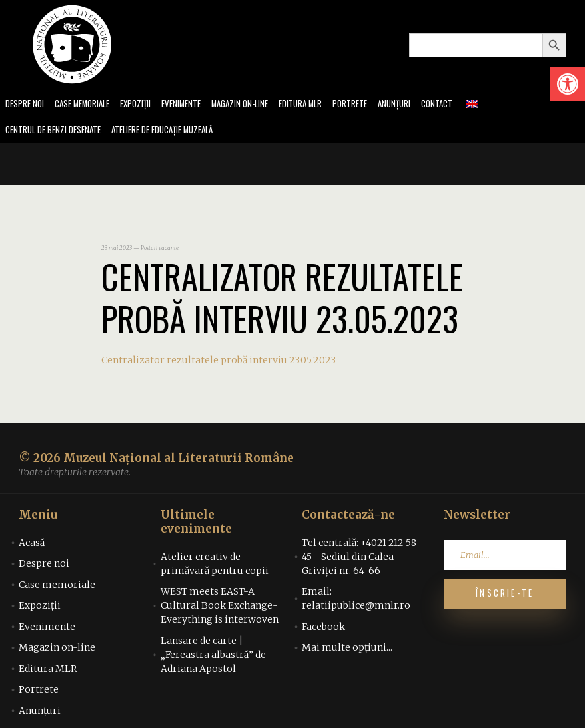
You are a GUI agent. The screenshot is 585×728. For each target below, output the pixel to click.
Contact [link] (467, 104)
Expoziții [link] (146, 104)
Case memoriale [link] (88, 104)
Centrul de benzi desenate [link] (57, 132)
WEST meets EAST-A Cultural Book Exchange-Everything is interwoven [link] (220, 608)
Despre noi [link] (26, 104)
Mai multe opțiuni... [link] (347, 650)
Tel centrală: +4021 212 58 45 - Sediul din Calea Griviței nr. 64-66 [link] (359, 559)
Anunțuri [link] (422, 104)
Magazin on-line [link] (258, 104)
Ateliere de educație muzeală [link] (177, 132)
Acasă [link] (32, 545)
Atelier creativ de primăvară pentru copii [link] (215, 566)
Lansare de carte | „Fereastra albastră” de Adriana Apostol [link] (213, 657)
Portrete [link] (375, 104)
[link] (568, 84)
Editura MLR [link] (323, 104)
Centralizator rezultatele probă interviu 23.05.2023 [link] (219, 362)
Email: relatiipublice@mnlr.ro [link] (356, 601)
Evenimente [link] (195, 104)
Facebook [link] (323, 629)
